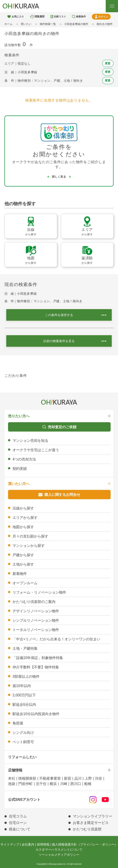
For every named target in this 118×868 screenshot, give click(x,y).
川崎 (64, 784)
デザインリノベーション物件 (36, 611)
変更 (108, 63)
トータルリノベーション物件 (36, 630)
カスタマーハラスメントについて (59, 850)
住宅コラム (18, 816)
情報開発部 (27, 778)
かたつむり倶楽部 (87, 829)
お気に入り (18, 16)
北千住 (41, 784)
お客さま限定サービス (91, 823)
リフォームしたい (22, 757)
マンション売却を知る (30, 441)
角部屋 (18, 723)
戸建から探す (23, 555)
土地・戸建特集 (25, 648)
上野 (88, 778)
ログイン (103, 17)
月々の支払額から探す (30, 536)
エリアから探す (25, 518)
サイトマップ (10, 844)
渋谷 (99, 778)
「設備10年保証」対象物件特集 (38, 658)
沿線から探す (23, 508)
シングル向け (23, 733)
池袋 (12, 784)
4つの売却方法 (24, 459)
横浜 (53, 784)
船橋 (88, 784)
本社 (12, 778)
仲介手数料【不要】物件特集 (36, 667)
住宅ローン (18, 823)
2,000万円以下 (24, 695)
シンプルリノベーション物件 (36, 620)
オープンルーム (25, 583)
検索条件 (81, 16)
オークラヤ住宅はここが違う (36, 450)
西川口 (76, 784)
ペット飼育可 (23, 742)
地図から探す (23, 527)
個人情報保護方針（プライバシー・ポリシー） (85, 844)
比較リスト (60, 16)
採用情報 (43, 844)
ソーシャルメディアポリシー (59, 855)
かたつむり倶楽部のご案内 (34, 602)
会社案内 (28, 844)
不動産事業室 (50, 778)
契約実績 (20, 469)
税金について (20, 829)
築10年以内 (22, 686)
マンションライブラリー (93, 816)
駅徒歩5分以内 (24, 705)
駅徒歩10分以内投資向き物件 (36, 714)
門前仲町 (25, 784)
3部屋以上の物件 (26, 676)
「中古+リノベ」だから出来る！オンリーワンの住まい (56, 639)
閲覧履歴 (40, 16)
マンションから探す (29, 546)
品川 (78, 778)
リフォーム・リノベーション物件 (39, 592)
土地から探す (23, 564)
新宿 (67, 778)
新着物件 (20, 574)
